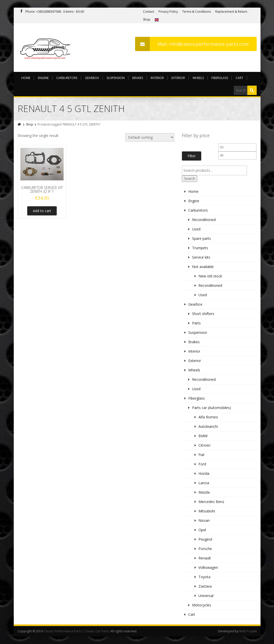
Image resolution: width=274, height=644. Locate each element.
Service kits (201, 257)
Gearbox (92, 78)
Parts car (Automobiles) (212, 408)
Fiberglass (220, 78)
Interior (157, 78)
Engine (43, 78)
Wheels (198, 78)
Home (26, 78)
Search (190, 178)
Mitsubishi (207, 511)
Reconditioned (204, 220)
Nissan (204, 520)
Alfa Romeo (208, 417)
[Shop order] (150, 137)
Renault (205, 558)
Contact (149, 12)
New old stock (210, 276)
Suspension (116, 78)
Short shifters (203, 314)
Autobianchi (208, 426)
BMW (203, 436)
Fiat (201, 455)
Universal (206, 596)
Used (196, 229)
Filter (192, 156)
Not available (203, 267)
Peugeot (205, 539)
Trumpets (200, 248)
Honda (204, 473)
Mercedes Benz (211, 502)
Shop (147, 19)
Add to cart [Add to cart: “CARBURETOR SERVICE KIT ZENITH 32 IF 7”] (42, 211)
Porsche (205, 549)
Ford (202, 464)
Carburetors (67, 78)
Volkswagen (208, 567)
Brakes (138, 78)
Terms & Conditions (197, 12)
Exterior (178, 78)
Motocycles (202, 605)
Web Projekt (248, 631)
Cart (239, 78)
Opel (202, 530)
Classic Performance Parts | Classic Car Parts (76, 631)
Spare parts (201, 238)
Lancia (204, 483)
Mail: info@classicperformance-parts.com (192, 44)
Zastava (205, 586)
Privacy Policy (168, 12)
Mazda (204, 492)
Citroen (204, 445)
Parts (196, 323)
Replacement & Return (231, 12)
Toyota (204, 577)
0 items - (74, 12)
